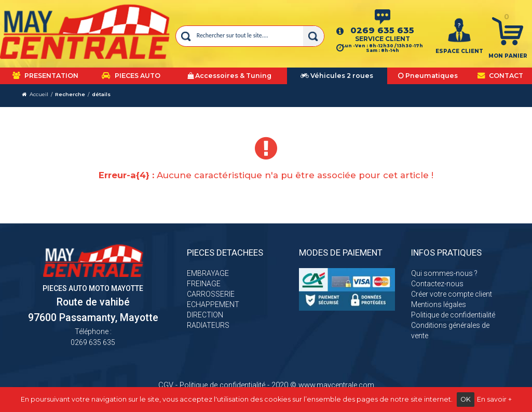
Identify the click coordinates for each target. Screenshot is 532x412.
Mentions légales (439, 304)
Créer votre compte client (452, 294)
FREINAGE (204, 284)
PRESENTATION (45, 76)
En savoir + (494, 399)
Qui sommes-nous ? (444, 273)
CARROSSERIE (211, 294)
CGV (166, 385)
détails (101, 94)
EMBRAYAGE (208, 273)
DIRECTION (205, 315)
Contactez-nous (437, 284)
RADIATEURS (208, 325)
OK (466, 399)
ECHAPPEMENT (213, 304)
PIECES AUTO (131, 76)
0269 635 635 (382, 30)
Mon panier (508, 56)
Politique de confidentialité (453, 315)
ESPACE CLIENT (459, 51)
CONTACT (500, 76)
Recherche (70, 94)
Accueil (39, 94)
